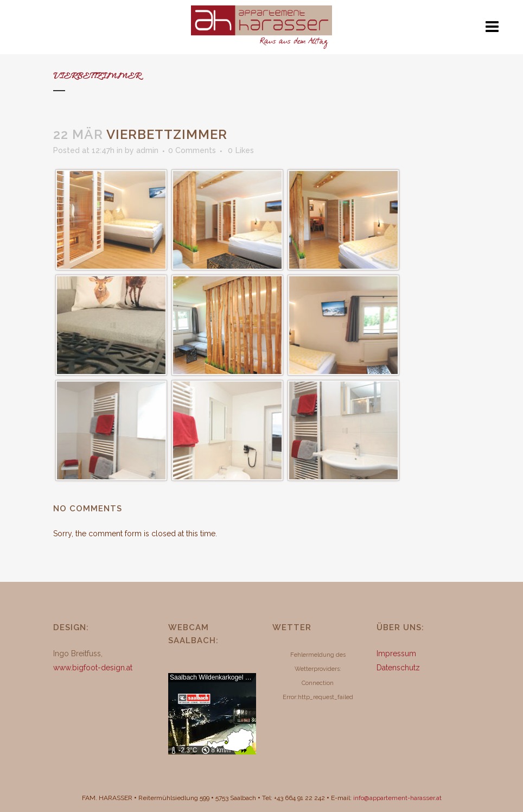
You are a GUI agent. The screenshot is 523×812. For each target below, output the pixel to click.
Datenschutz (398, 668)
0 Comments (192, 150)
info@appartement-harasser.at (397, 798)
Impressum (396, 654)
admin (147, 150)
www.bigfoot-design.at (93, 668)
